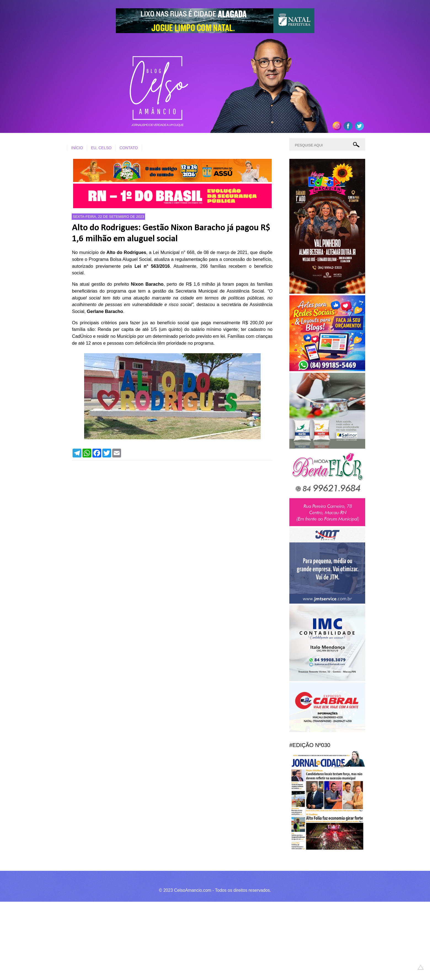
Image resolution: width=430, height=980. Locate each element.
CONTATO (129, 148)
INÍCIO (77, 148)
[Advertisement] (165, 940)
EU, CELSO (101, 148)
